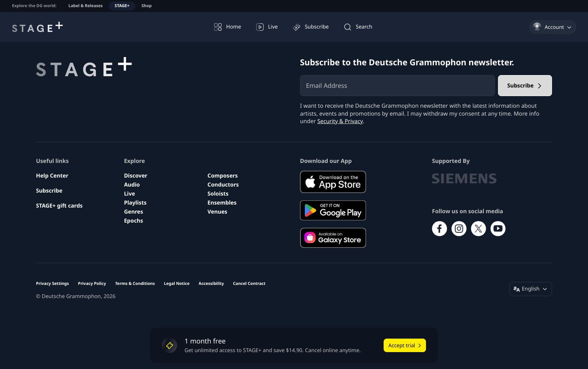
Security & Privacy (341, 121)
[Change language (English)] (531, 289)
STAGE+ (122, 6)
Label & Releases (86, 6)
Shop (146, 6)
